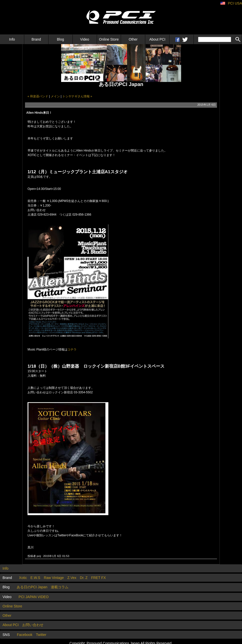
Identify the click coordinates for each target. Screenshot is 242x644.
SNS (6, 635)
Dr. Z (84, 578)
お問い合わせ (33, 625)
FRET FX (99, 578)
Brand (36, 39)
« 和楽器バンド (38, 96)
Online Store (109, 39)
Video (85, 39)
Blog (60, 39)
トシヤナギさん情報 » (77, 96)
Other (133, 39)
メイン (55, 96)
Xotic (23, 578)
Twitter (41, 635)
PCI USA (235, 3)
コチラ (72, 349)
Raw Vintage (54, 578)
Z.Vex (72, 578)
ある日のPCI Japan (32, 587)
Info (12, 39)
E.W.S (35, 578)
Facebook (25, 635)
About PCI (157, 39)
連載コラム (60, 587)
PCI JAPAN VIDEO (34, 597)
